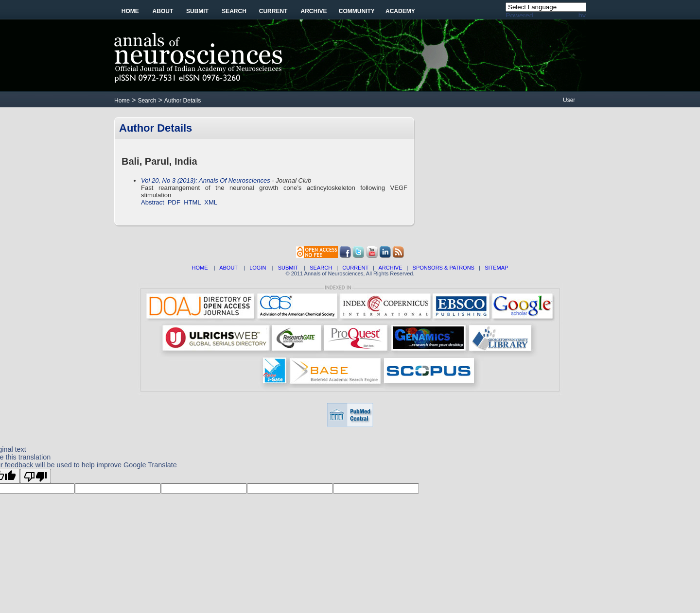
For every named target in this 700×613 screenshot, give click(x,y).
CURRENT (355, 268)
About (163, 11)
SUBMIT (288, 268)
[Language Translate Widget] (551, 7)
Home (130, 11)
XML (211, 202)
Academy (400, 11)
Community (357, 11)
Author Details (183, 101)
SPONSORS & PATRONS (444, 268)
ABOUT (228, 268)
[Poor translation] (35, 476)
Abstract (153, 202)
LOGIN (258, 268)
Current (273, 11)
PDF (174, 202)
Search (234, 11)
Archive (314, 11)
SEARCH (321, 268)
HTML (192, 202)
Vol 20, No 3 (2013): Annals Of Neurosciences (206, 180)
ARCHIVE (391, 268)
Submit (197, 11)
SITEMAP (496, 268)
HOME (200, 268)
